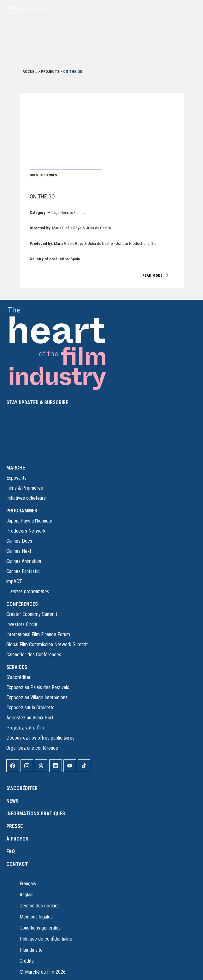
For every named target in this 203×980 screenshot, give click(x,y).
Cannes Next (19, 551)
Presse (15, 826)
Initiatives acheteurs (26, 498)
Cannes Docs (19, 541)
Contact (17, 864)
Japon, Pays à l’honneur (29, 521)
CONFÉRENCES (22, 604)
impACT (14, 581)
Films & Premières (25, 488)
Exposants (16, 478)
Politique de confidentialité (46, 939)
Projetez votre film (25, 728)
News (12, 801)
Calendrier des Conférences (34, 655)
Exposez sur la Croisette (30, 708)
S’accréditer (18, 677)
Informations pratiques (36, 814)
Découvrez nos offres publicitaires (40, 738)
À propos (17, 839)
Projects (50, 72)
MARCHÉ (16, 468)
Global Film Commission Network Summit (47, 644)
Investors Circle (22, 624)
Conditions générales (40, 928)
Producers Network (26, 531)
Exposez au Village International (37, 697)
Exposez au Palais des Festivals (38, 687)
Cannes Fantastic (23, 571)
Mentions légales (36, 917)
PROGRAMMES (22, 511)
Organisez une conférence (32, 748)
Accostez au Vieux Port (30, 718)
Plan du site (31, 950)
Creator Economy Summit (32, 614)
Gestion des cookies (40, 906)
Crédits (27, 961)
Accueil (30, 72)
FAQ (11, 851)
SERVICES (17, 667)
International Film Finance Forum (38, 634)
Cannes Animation (24, 561)
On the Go (42, 196)
